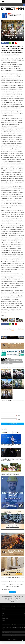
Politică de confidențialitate (7, 596)
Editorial (4, 611)
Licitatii (3, 616)
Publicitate (18, 598)
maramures (4, 362)
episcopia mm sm (18, 360)
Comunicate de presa (9, 600)
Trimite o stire (18, 600)
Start (8, 595)
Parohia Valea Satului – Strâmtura (15, 362)
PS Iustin (3, 363)
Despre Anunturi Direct (19, 596)
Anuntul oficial (5, 618)
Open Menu (3, 2)
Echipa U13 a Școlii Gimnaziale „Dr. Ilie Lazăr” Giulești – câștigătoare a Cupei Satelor (12, 474)
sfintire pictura (9, 363)
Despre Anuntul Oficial (9, 598)
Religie (9, 359)
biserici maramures (10, 360)
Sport (10, 13)
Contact (12, 601)
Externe (4, 621)
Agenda (4, 609)
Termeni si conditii (15, 595)
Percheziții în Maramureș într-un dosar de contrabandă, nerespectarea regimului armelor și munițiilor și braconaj (12, 459)
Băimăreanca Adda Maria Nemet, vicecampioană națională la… (15, 15)
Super (3, 613)
